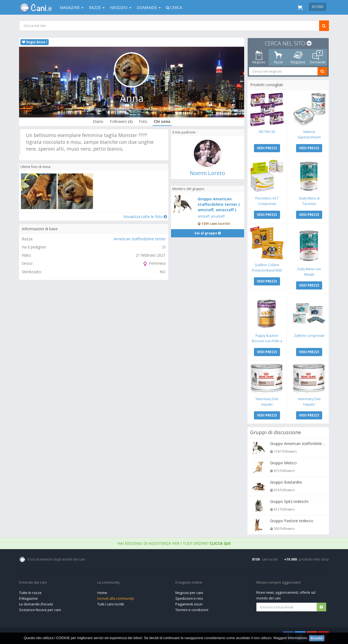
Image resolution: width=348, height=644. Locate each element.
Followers (121, 121)
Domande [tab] (318, 57)
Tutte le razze (30, 591)
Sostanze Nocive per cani (40, 608)
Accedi (318, 7)
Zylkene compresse (309, 335)
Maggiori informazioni (290, 638)
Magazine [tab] (298, 57)
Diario (98, 121)
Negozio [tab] (259, 57)
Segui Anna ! (35, 42)
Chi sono (162, 121)
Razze (97, 7)
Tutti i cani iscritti (111, 603)
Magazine (72, 7)
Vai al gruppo (208, 233)
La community (109, 581)
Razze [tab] (279, 57)
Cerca (174, 7)
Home (102, 591)
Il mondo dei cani (33, 581)
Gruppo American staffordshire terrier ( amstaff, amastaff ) (219, 204)
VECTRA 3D (267, 131)
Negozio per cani (189, 591)
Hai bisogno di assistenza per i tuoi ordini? (174, 542)
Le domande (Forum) (36, 603)
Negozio (121, 7)
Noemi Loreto (161, 109)
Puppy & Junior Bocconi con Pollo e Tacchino (267, 340)
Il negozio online (189, 581)
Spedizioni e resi (189, 597)
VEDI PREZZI (267, 148)
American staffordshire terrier (116, 109)
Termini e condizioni (192, 608)
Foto (143, 121)
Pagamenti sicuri (189, 603)
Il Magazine (28, 597)
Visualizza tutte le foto (145, 216)
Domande (149, 7)
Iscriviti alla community (116, 597)
